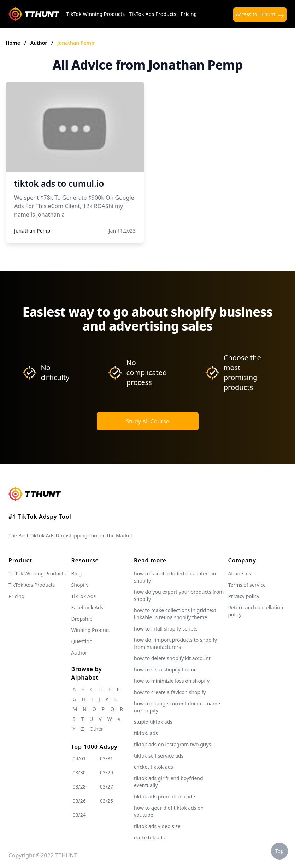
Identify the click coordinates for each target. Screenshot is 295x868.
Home (13, 43)
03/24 (79, 815)
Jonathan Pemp (76, 43)
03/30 (79, 773)
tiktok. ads (146, 733)
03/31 (107, 758)
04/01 (79, 758)
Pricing (189, 14)
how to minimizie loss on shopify (172, 681)
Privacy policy (244, 596)
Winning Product (91, 630)
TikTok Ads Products (153, 14)
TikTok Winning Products (96, 14)
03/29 (107, 773)
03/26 (79, 801)
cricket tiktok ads (154, 767)
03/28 (79, 787)
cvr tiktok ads (149, 837)
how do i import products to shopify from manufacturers (175, 643)
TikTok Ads (84, 596)
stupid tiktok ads (153, 722)
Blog (77, 574)
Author (39, 43)
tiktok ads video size (157, 826)
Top (279, 851)
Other (96, 729)
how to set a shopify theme (165, 670)
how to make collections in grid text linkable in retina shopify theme (175, 614)
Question (82, 641)
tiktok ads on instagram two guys (172, 744)
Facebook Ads (87, 607)
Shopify (80, 585)
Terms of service (247, 585)
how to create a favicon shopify (170, 692)
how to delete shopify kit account (172, 658)
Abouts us (239, 574)
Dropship (82, 619)
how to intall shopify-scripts (166, 629)
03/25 (107, 801)
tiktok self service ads (159, 756)
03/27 (107, 787)
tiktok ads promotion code (164, 797)
